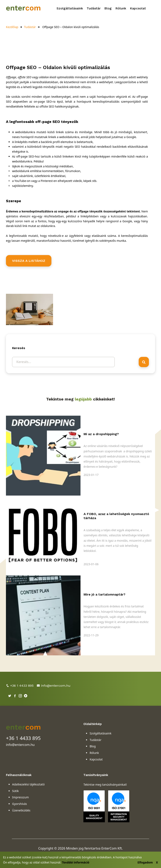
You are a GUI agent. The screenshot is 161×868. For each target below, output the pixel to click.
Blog (108, 8)
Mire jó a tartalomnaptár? (104, 594)
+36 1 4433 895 (20, 686)
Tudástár (94, 8)
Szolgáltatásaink (70, 8)
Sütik (15, 791)
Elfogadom (145, 862)
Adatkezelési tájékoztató (28, 784)
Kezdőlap (12, 27)
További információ (76, 862)
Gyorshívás (19, 804)
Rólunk (121, 8)
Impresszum (20, 797)
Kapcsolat (138, 8)
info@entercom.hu (54, 686)
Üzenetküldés (21, 810)
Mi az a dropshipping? (101, 434)
